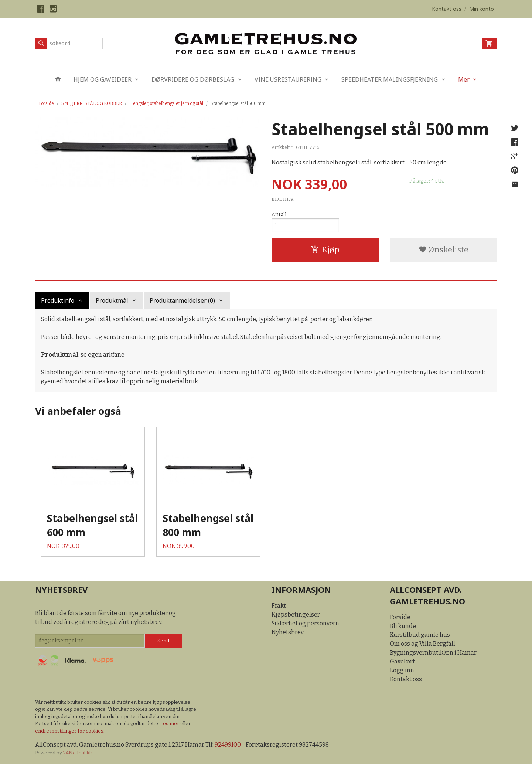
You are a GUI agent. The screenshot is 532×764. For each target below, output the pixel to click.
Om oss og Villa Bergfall (422, 644)
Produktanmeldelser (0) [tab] (182, 300)
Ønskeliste (444, 250)
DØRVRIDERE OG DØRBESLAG (193, 79)
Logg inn (402, 670)
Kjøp (325, 250)
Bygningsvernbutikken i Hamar (433, 653)
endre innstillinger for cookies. (70, 731)
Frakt (279, 606)
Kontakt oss (406, 679)
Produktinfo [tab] (58, 300)
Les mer (170, 724)
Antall (279, 215)
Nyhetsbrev (288, 632)
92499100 (228, 745)
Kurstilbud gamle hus (420, 635)
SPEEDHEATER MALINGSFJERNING (390, 79)
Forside (46, 103)
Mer (464, 79)
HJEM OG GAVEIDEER (103, 79)
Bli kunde (403, 626)
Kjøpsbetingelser (296, 614)
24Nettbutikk (78, 753)
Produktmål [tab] (112, 300)
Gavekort (402, 661)
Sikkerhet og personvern (305, 623)
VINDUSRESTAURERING (288, 79)
